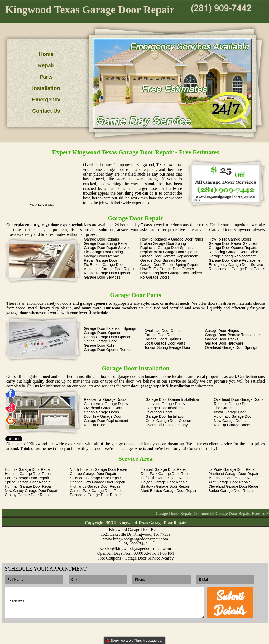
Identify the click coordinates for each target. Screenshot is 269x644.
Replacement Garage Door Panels (237, 269)
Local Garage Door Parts (165, 343)
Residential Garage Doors (105, 399)
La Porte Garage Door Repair (232, 469)
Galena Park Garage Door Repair (97, 491)
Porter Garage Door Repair (27, 478)
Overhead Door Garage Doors (239, 399)
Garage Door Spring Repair (106, 243)
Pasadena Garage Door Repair (95, 495)
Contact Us (46, 111)
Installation (46, 88)
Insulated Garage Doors (165, 404)
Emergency (46, 100)
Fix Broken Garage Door (104, 265)
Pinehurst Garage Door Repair (233, 474)
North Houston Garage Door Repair (99, 469)
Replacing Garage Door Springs (166, 248)
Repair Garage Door (100, 260)
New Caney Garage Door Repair (31, 491)
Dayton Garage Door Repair (164, 482)
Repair (46, 65)
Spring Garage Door (100, 341)
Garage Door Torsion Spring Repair (169, 265)
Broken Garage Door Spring (163, 243)
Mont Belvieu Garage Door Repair (169, 491)
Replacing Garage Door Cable (233, 252)
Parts (46, 77)
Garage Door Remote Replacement (169, 256)
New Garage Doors (230, 421)
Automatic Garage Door (233, 416)
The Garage (224, 408)
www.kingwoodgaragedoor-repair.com (136, 539)
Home (46, 54)
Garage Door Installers (164, 408)
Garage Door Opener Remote (108, 350)
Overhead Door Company (167, 425)
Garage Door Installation (166, 416)
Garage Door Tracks (222, 339)
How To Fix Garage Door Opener (167, 269)
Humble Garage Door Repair (28, 469)
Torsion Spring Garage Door (167, 347)
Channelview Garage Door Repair (98, 482)
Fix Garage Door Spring (103, 252)
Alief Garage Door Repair (229, 482)
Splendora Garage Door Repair (95, 478)
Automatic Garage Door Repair (109, 269)
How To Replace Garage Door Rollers (171, 273)
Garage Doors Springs (163, 339)
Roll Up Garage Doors (232, 425)
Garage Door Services (102, 277)
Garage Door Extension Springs (110, 328)
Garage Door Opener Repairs (233, 248)
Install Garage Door (230, 412)
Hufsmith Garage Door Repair (165, 478)
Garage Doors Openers (103, 333)
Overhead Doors (159, 412)
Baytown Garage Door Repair (165, 486)
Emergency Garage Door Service (236, 265)
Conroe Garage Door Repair (93, 474)
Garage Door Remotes (163, 335)
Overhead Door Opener (164, 331)
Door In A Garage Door (103, 416)
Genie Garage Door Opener (168, 421)
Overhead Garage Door (103, 408)
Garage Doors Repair (101, 256)
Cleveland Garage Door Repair (234, 486)
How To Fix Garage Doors (230, 239)
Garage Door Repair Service (107, 248)
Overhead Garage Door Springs (231, 347)
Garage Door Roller (100, 345)
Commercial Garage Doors (106, 404)
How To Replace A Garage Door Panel (172, 239)
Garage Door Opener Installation (172, 399)
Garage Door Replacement (106, 421)
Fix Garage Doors (155, 277)
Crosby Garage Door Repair (28, 495)
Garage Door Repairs (101, 239)
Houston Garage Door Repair (29, 474)
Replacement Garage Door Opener (169, 252)
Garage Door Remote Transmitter (232, 335)
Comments (105, 602)
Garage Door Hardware (224, 343)
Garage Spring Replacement (232, 256)
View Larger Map (42, 205)
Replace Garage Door (232, 404)
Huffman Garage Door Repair (29, 486)
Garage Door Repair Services (233, 243)
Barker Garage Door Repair (231, 491)
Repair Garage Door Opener (107, 273)
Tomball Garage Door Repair (164, 469)
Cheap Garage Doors (101, 412)
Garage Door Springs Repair (164, 260)
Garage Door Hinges (222, 331)
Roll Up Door (94, 425)
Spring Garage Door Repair (27, 482)
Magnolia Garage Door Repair (233, 478)
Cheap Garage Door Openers (108, 337)
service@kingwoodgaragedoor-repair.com (136, 549)
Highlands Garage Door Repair (95, 486)
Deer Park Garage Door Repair (166, 474)
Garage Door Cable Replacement (236, 260)
